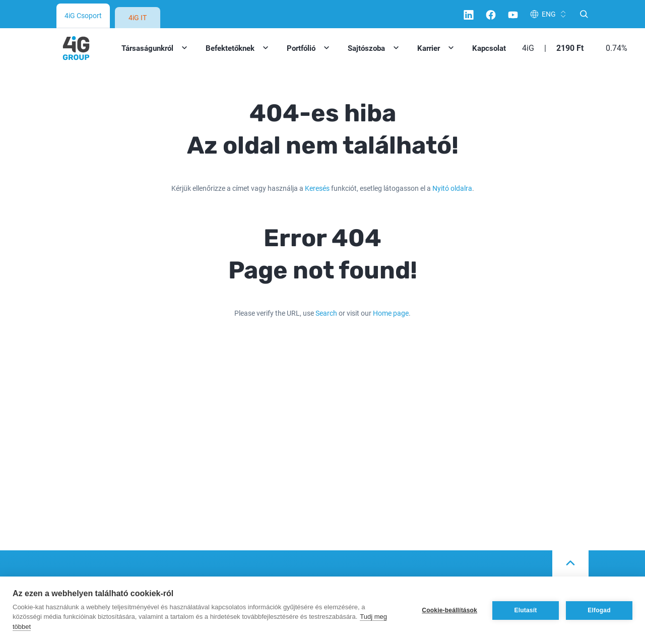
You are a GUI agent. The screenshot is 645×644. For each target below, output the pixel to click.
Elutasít (526, 610)
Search (326, 313)
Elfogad (599, 610)
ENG (549, 14)
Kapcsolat (489, 48)
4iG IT (138, 17)
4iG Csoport (83, 15)
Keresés (317, 188)
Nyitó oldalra (452, 188)
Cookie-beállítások (449, 610)
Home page (391, 313)
